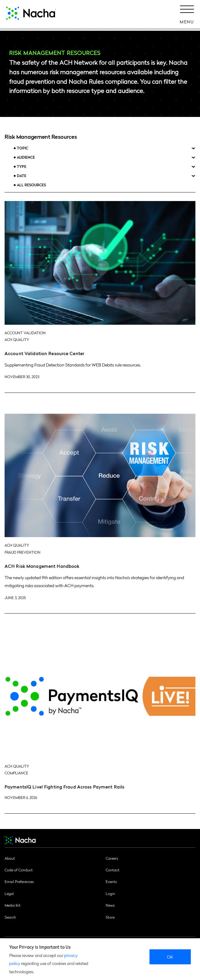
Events (111, 881)
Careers (112, 858)
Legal (9, 893)
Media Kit (13, 905)
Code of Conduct (19, 870)
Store (110, 917)
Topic (23, 148)
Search (10, 917)
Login (110, 893)
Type (22, 167)
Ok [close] (170, 957)
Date (22, 176)
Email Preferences (19, 881)
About (10, 858)
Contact (113, 870)
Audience (26, 157)
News (110, 905)
